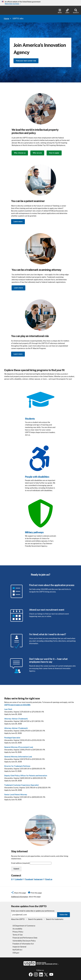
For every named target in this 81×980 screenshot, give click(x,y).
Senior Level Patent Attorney (16, 795)
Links (67, 11)
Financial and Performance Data (25, 938)
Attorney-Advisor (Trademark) (16, 719)
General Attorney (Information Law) (18, 757)
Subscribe (63, 915)
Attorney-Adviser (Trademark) (16, 728)
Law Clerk (8, 709)
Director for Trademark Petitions (17, 766)
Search (76, 11)
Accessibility (17, 929)
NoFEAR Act (17, 950)
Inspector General (19, 947)
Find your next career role (26, 61)
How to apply (54, 153)
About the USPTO (18, 919)
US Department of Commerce (24, 926)
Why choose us (20, 153)
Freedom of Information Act (23, 944)
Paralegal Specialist (12, 738)
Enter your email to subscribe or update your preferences (33, 911)
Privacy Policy (18, 932)
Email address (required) (31, 863)
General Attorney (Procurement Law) (19, 747)
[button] (19, 893)
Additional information (20, 897)
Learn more (18, 222)
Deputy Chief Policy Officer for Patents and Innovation (26, 776)
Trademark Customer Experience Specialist (22, 785)
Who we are (37, 153)
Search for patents (35, 919)
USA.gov (16, 953)
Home (6, 19)
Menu (60, 11)
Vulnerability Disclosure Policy (24, 941)
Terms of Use (18, 935)
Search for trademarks (55, 919)
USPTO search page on (17, 705)
